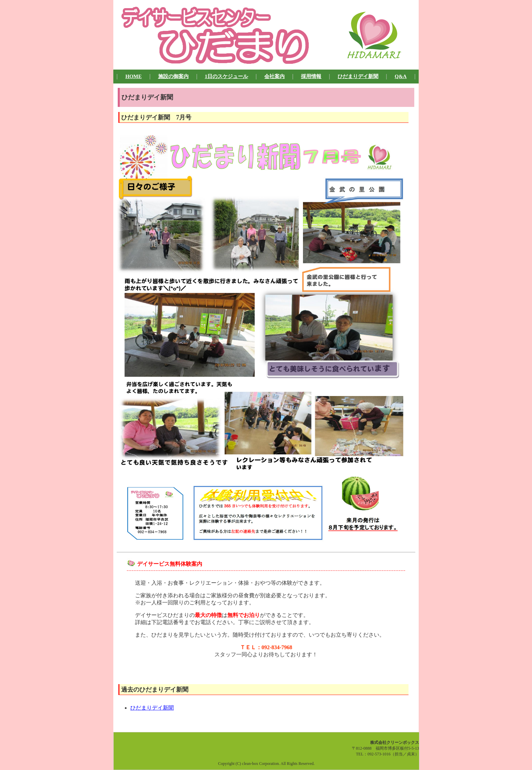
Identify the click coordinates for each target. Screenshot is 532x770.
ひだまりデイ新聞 (358, 76)
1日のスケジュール (227, 76)
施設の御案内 (173, 76)
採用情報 (311, 76)
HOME (133, 76)
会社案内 (274, 76)
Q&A (401, 76)
